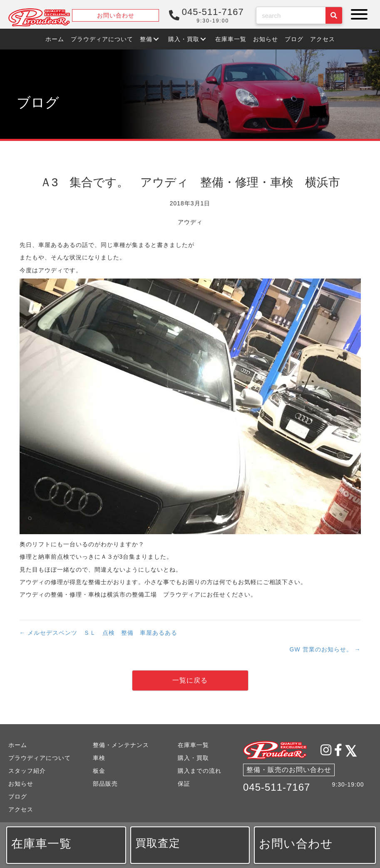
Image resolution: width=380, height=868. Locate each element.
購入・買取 (193, 758)
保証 (184, 784)
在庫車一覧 (193, 745)
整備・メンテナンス (121, 745)
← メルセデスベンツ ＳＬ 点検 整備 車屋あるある (99, 633)
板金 (99, 771)
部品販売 (105, 784)
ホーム (18, 745)
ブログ (18, 796)
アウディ (190, 222)
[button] (357, 14)
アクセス (21, 809)
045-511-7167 (277, 787)
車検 (99, 758)
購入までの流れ (200, 771)
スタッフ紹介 (27, 771)
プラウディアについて (40, 758)
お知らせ (21, 784)
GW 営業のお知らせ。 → (325, 649)
